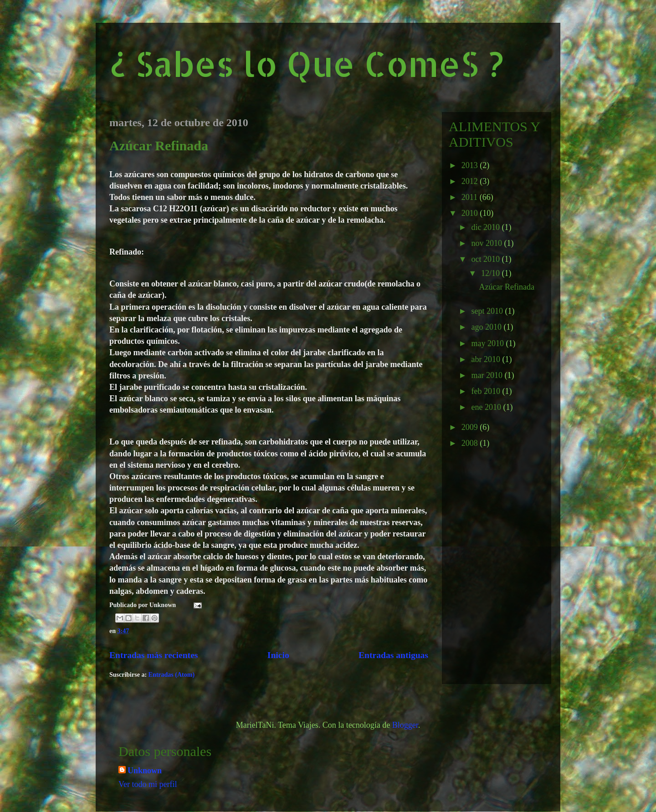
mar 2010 (488, 375)
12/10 (492, 273)
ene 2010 (487, 407)
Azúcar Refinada (159, 146)
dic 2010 (486, 227)
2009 (471, 427)
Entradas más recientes (154, 655)
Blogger (405, 725)
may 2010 (488, 343)
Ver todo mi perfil (148, 784)
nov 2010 (487, 243)
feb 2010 (487, 391)
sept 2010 (488, 311)
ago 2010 (487, 327)
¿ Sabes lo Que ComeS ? (307, 64)
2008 (471, 443)
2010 (471, 213)
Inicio (278, 655)
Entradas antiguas (393, 655)
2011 (471, 197)
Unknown (145, 771)
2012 (471, 181)
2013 (471, 165)
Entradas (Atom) (172, 675)
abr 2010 (487, 359)
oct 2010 (486, 259)
